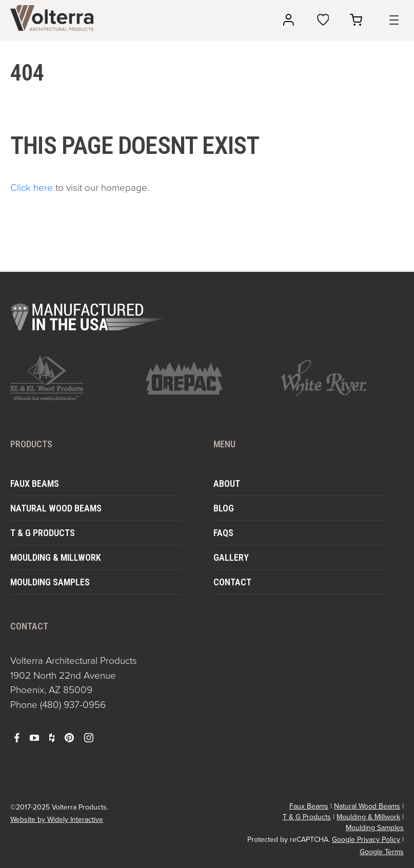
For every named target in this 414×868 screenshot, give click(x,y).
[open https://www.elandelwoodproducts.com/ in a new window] (72, 378)
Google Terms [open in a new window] (382, 852)
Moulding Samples (50, 582)
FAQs (223, 533)
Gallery (231, 557)
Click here (32, 188)
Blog (224, 508)
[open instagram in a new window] (89, 737)
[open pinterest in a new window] (69, 737)
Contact (232, 582)
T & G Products (43, 533)
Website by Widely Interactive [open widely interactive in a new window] (57, 820)
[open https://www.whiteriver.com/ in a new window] (342, 378)
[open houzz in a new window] (52, 737)
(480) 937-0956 (73, 705)
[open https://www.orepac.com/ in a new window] (207, 378)
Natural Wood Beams (56, 508)
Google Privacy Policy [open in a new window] (366, 840)
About (227, 484)
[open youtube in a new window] (34, 737)
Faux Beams (35, 484)
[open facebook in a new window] (17, 737)
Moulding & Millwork (56, 557)
